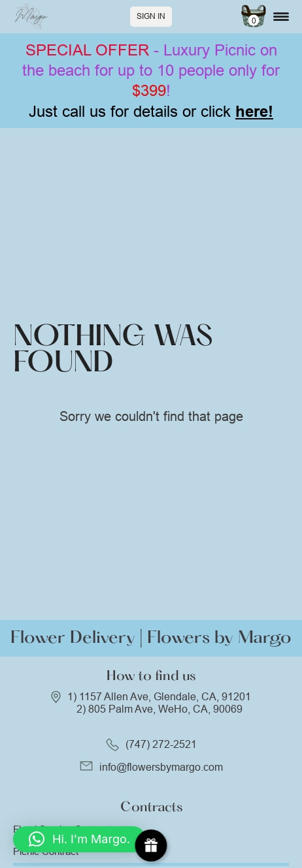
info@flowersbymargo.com (161, 767)
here (252, 111)
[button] (79, 839)
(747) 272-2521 (161, 744)
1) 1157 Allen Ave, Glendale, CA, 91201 (159, 697)
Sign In (151, 16)
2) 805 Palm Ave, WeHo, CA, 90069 (159, 709)
